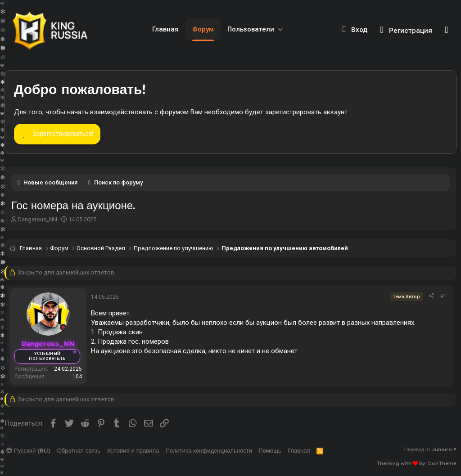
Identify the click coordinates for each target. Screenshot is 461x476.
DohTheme (442, 463)
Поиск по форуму (118, 182)
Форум (203, 29)
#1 (443, 296)
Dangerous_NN (37, 219)
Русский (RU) (28, 450)
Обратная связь (79, 450)
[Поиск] (447, 30)
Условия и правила (133, 450)
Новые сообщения (50, 182)
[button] (280, 29)
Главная (165, 29)
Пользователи (251, 29)
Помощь (270, 450)
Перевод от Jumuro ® (430, 449)
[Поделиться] (432, 296)
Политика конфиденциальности (209, 450)
